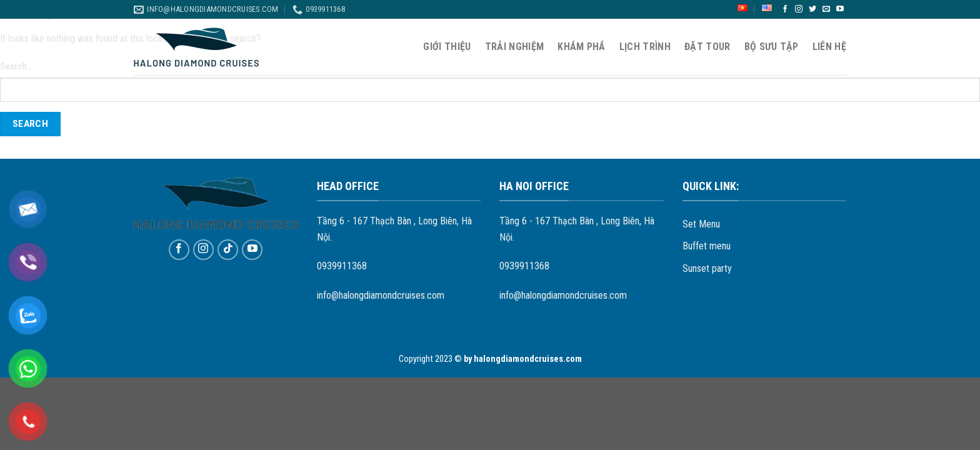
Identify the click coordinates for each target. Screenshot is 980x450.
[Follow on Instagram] (799, 9)
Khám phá (582, 47)
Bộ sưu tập (772, 47)
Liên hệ (829, 47)
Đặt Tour (707, 47)
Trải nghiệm (515, 47)
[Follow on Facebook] (785, 9)
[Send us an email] (826, 9)
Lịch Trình (645, 47)
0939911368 (342, 266)
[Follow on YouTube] (840, 9)
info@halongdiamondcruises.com (381, 295)
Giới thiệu (447, 47)
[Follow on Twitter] (812, 9)
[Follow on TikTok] (228, 250)
